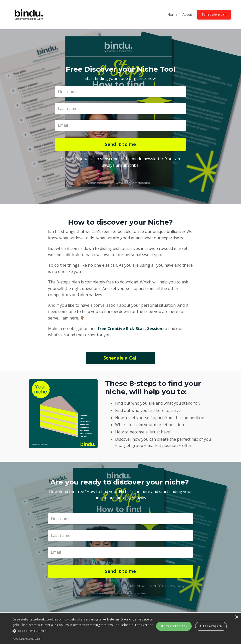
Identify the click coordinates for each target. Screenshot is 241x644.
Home (172, 14)
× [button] (237, 617)
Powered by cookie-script (27, 639)
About (187, 14)
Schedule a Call (120, 359)
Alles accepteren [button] (174, 626)
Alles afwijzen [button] (211, 626)
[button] (83, 631)
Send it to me (120, 145)
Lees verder (144, 625)
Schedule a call (214, 14)
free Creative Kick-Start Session (130, 330)
